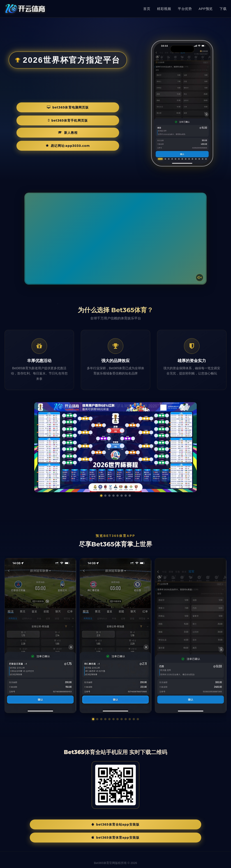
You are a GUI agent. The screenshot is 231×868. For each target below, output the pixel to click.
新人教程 (35, 133)
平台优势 (185, 9)
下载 (223, 9)
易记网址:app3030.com (90, 133)
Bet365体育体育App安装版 (151, 825)
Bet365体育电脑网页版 (37, 120)
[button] (93, 719)
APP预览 (206, 9)
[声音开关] (198, 276)
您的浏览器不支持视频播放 (115, 239)
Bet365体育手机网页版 (100, 120)
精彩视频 (164, 9)
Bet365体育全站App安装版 (80, 825)
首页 (147, 9)
